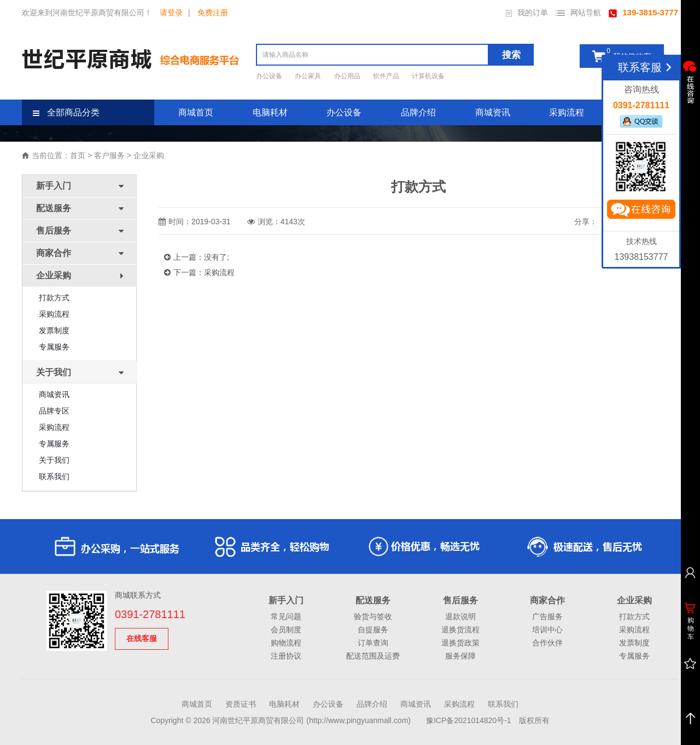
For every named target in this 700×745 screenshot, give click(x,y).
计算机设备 (428, 76)
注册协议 (286, 656)
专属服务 (54, 347)
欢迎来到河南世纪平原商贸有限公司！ (87, 13)
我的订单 (527, 13)
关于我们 (54, 460)
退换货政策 (460, 643)
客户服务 (109, 155)
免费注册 (213, 13)
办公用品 (348, 76)
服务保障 (460, 656)
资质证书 (241, 704)
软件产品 (387, 76)
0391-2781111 (150, 614)
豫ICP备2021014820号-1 (469, 720)
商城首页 (196, 112)
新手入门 (286, 600)
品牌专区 (54, 411)
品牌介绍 (418, 112)
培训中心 (547, 630)
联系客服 (647, 67)
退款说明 (460, 616)
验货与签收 (373, 616)
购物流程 (286, 643)
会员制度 (286, 630)
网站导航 (578, 13)
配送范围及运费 (373, 656)
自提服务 (373, 630)
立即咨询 (641, 212)
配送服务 (373, 600)
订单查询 (373, 643)
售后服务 (460, 600)
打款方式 (54, 298)
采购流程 (567, 112)
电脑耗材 (270, 112)
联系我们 (54, 476)
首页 (78, 155)
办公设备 (270, 76)
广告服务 (547, 616)
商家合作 (547, 600)
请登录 (171, 13)
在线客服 (142, 638)
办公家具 (309, 76)
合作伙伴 (547, 643)
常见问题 (286, 616)
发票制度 (54, 330)
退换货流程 (460, 630)
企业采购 (149, 155)
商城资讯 (493, 112)
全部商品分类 (66, 112)
